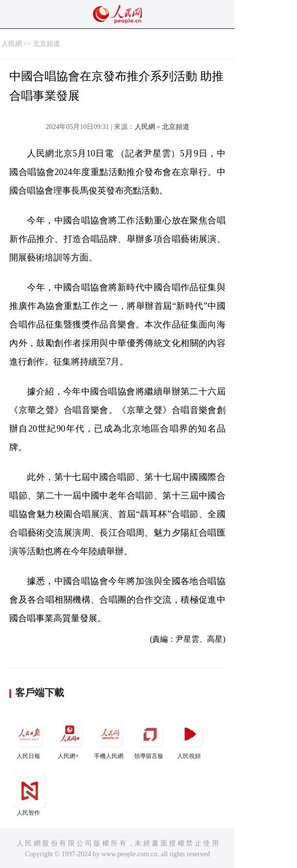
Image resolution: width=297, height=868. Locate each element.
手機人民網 (110, 738)
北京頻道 (46, 44)
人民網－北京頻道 (162, 127)
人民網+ (69, 738)
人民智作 (29, 795)
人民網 (12, 44)
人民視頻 (190, 738)
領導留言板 (150, 738)
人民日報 (29, 738)
